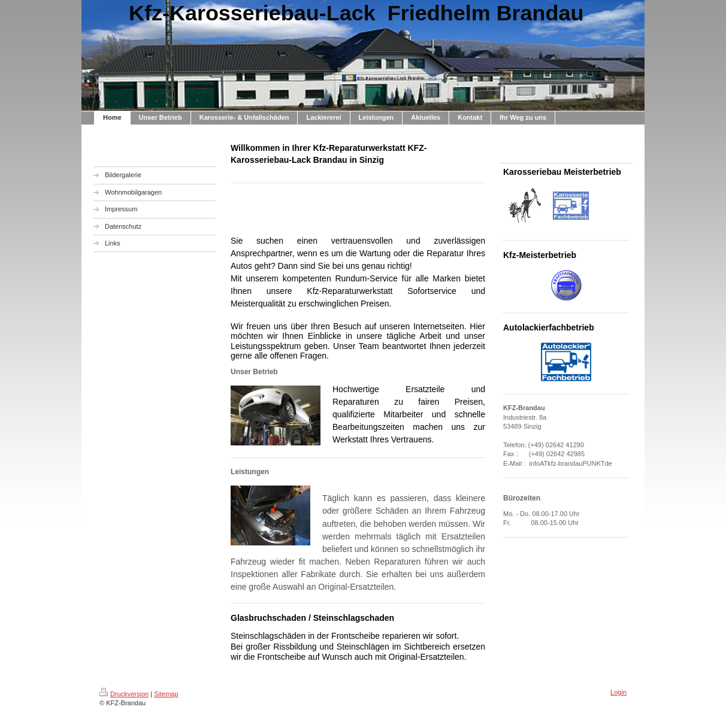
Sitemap (166, 694)
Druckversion (124, 694)
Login (618, 692)
